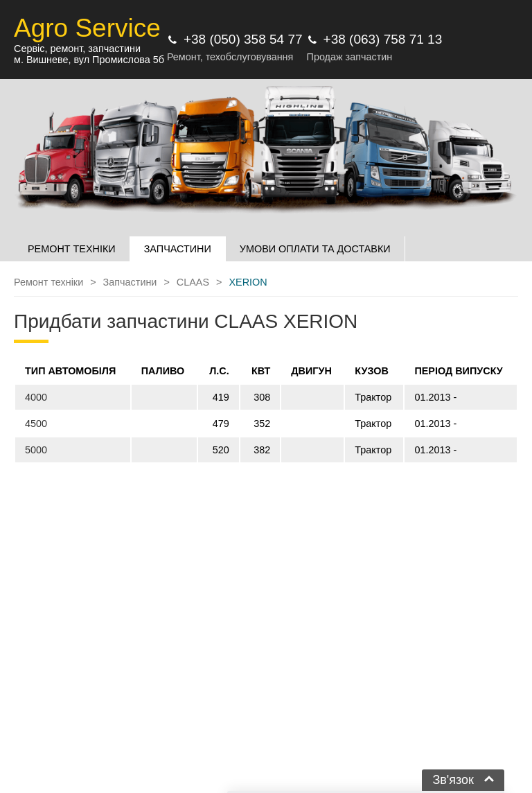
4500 (36, 424)
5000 (36, 450)
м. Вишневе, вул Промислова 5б (89, 60)
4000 (36, 397)
